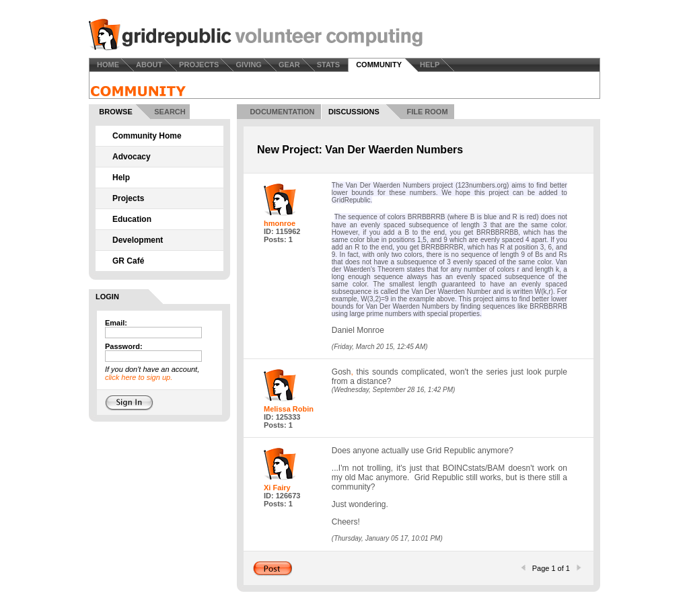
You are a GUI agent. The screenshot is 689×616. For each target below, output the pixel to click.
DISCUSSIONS (354, 112)
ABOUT (149, 65)
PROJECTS (199, 65)
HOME (108, 65)
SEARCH (170, 112)
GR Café (128, 261)
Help (121, 178)
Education (132, 219)
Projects (128, 198)
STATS (328, 65)
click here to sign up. (139, 377)
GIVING (249, 65)
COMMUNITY (379, 65)
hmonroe (280, 223)
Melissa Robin (289, 409)
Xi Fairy (277, 488)
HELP (430, 65)
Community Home (147, 136)
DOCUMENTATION (282, 112)
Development (138, 240)
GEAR (289, 65)
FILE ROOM (427, 112)
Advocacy (132, 157)
